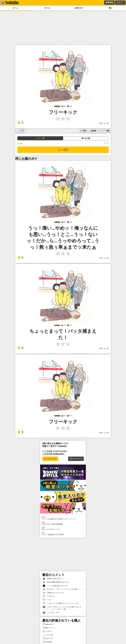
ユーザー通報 (105, 131)
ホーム (15, 8)
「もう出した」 (50, 596)
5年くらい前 (104, 123)
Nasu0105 (48, 624)
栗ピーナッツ (49, 628)
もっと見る (63, 150)
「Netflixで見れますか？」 (53, 579)
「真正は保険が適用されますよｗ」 (57, 582)
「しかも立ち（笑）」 (52, 613)
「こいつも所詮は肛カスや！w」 (56, 586)
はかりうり (48, 638)
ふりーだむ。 (49, 635)
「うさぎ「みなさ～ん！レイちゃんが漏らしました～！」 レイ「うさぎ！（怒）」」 (62, 608)
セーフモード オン (50, 459)
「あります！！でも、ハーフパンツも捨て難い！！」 (63, 589)
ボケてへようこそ (76, 459)
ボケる (47, 8)
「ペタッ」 (48, 600)
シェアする (21, 131)
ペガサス (47, 631)
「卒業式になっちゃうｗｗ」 (54, 593)
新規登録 (109, 2)
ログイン (120, 2)
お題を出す (79, 8)
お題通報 (93, 131)
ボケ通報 (83, 131)
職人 (111, 8)
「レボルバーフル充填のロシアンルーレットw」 (61, 603)
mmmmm (48, 642)
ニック (106, 143)
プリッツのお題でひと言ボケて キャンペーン (63, 518)
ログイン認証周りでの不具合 (63, 534)
